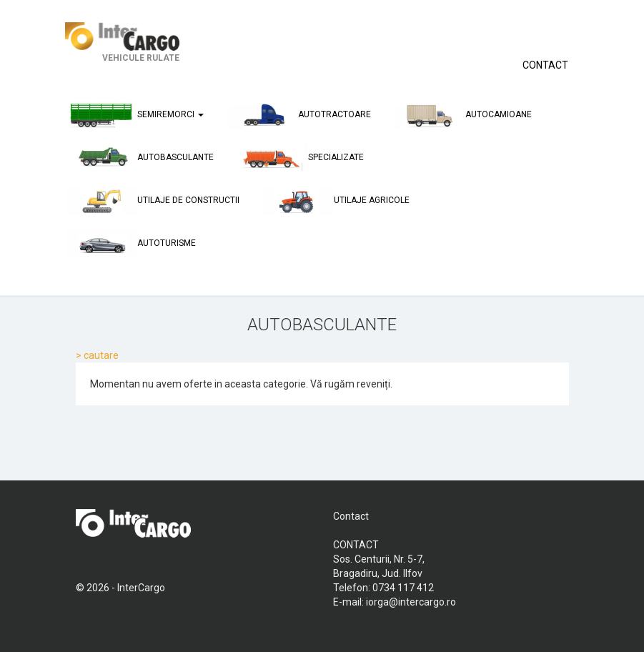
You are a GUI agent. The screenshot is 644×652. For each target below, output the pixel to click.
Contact (351, 516)
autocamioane (463, 115)
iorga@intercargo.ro (411, 602)
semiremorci (135, 115)
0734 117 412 (403, 588)
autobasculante (140, 158)
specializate (300, 158)
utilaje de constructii (153, 201)
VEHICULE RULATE (122, 43)
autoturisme (131, 244)
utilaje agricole (336, 201)
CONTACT (545, 65)
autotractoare (299, 115)
